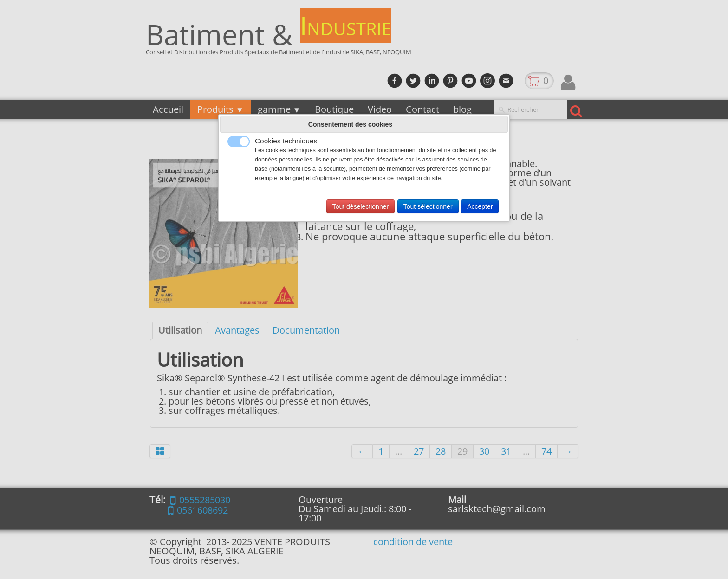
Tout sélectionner (428, 206)
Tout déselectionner (361, 206)
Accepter (480, 206)
